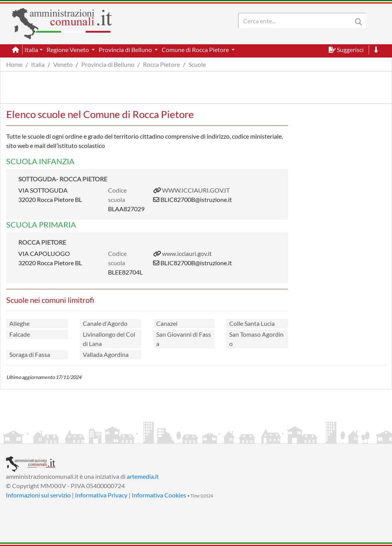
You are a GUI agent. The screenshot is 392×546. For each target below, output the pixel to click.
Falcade (20, 334)
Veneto (63, 64)
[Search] (297, 21)
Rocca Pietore (161, 64)
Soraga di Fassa (30, 354)
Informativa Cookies (159, 495)
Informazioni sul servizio (38, 495)
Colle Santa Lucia (252, 323)
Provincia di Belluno (108, 64)
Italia (38, 64)
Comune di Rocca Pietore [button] (196, 50)
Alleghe (19, 323)
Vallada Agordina (106, 354)
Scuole (197, 64)
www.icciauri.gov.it (187, 253)
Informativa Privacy (101, 495)
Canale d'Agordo (105, 323)
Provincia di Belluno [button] (126, 50)
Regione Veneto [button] (68, 50)
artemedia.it (143, 476)
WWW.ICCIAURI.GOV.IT (196, 190)
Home (14, 64)
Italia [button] (31, 50)
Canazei (167, 323)
